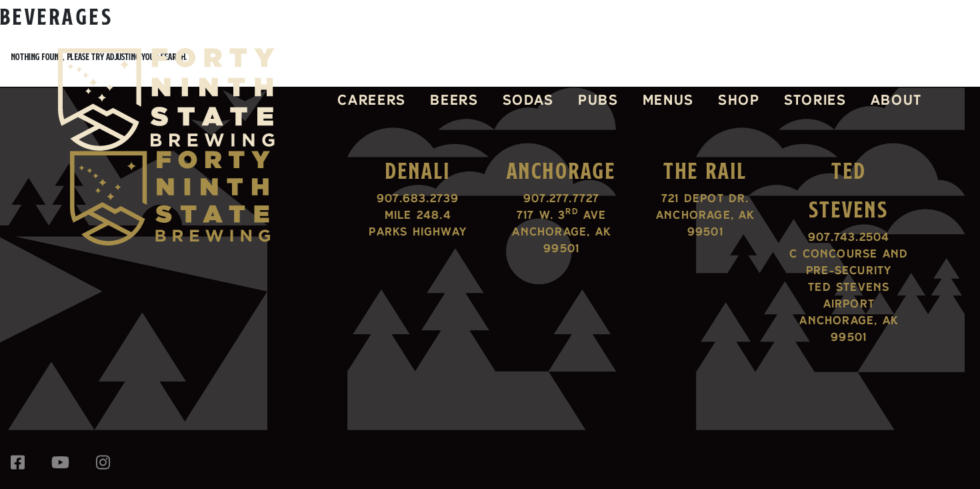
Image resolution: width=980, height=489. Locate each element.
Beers (454, 99)
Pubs (598, 99)
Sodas (528, 99)
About (896, 99)
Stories (815, 99)
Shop (739, 99)
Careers (372, 99)
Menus (668, 99)
